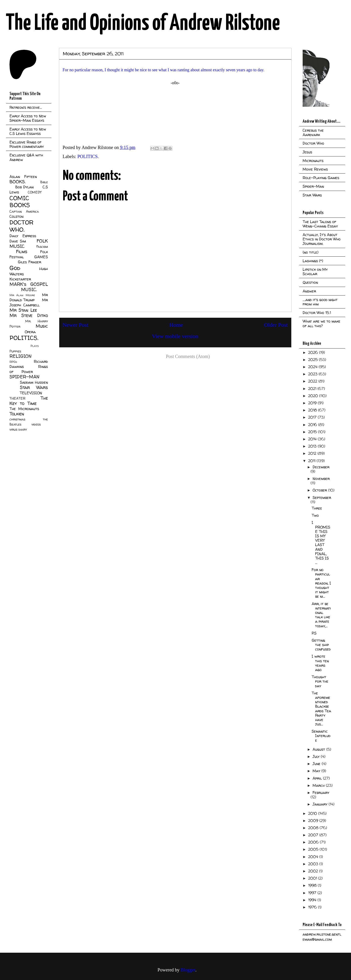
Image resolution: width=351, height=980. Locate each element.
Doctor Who (313, 143)
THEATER (17, 398)
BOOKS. (17, 182)
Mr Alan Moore (22, 295)
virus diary (18, 429)
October (320, 490)
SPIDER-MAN (24, 377)
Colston (16, 216)
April (318, 778)
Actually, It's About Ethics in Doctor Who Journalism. (322, 239)
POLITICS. (88, 156)
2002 (314, 871)
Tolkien (17, 414)
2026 (314, 352)
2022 (313, 381)
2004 (314, 857)
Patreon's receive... (26, 107)
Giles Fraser (30, 262)
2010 (313, 813)
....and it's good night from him (320, 302)
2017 (313, 417)
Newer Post (76, 325)
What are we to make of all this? (321, 323)
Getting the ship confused (321, 645)
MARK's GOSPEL (29, 284)
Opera (30, 332)
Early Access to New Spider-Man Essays (28, 118)
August (319, 749)
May (317, 771)
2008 (314, 828)
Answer (309, 291)
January (321, 804)
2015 (313, 432)
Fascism (42, 247)
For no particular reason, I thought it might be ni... (321, 583)
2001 (313, 878)
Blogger (188, 970)
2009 (314, 821)
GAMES (41, 257)
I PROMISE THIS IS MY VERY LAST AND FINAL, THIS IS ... (321, 543)
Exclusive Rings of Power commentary (27, 144)
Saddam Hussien (34, 382)
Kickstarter (20, 279)
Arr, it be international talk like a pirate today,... (321, 615)
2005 (314, 849)
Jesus (307, 152)
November (321, 479)
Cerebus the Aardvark (313, 132)
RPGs (13, 362)
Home (176, 325)
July (317, 756)
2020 (314, 396)
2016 (313, 425)
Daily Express (23, 236)
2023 (313, 374)
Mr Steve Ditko (29, 315)
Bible (44, 182)
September (322, 498)
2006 (314, 842)
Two (315, 515)
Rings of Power (29, 369)
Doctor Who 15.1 (317, 313)
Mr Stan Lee (23, 310)
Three (317, 508)
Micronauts (313, 161)
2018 (313, 410)
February (321, 793)
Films (22, 252)
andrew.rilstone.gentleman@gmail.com (322, 937)
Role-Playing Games (321, 178)
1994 (313, 900)
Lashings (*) (313, 261)
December (321, 467)
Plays (35, 346)
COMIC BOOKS (20, 202)
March (319, 785)
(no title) (311, 252)
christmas (17, 419)
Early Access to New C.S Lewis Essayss (28, 131)
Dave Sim (18, 241)
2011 (312, 461)
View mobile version (175, 336)
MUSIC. (29, 289)
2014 (313, 439)
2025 (314, 360)
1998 (313, 885)
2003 (314, 864)
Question (310, 282)
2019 (313, 403)
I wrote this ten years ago (320, 663)
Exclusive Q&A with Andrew (26, 157)
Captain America (24, 212)
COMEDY (35, 192)
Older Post (276, 325)
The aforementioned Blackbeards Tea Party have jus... (321, 709)
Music (42, 326)
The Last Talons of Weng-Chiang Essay (320, 224)
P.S (314, 633)
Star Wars (34, 387)
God (15, 268)
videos (36, 424)
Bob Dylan (24, 187)
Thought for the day (320, 681)
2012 (313, 453)
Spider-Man (313, 186)
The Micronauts (24, 409)
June (317, 764)
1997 (313, 893)
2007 (314, 835)
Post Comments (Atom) (188, 356)
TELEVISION (31, 393)
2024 (313, 367)
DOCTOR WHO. (22, 226)
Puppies (15, 351)
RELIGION (20, 356)
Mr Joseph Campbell (29, 302)
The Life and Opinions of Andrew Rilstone (143, 24)
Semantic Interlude (321, 736)
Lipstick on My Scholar (315, 272)
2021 (313, 389)
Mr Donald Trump (29, 297)
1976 (313, 907)
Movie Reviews (315, 169)
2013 (313, 446)
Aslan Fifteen (23, 177)
